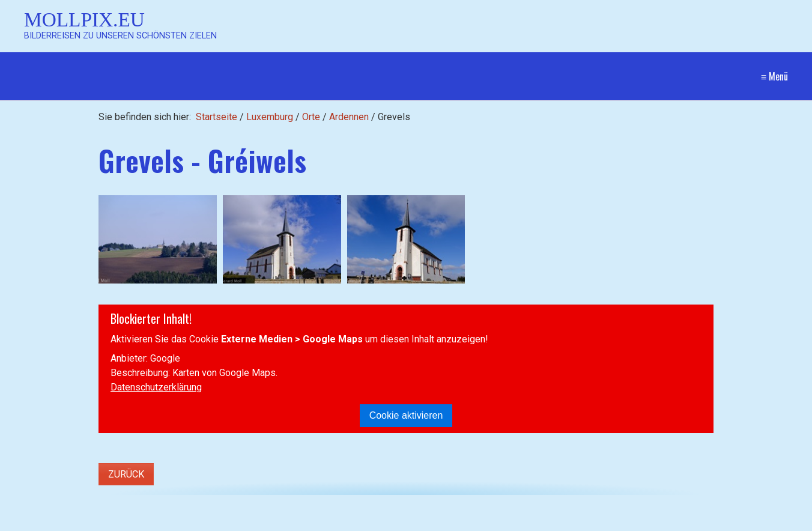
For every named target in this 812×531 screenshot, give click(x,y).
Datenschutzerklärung (156, 387)
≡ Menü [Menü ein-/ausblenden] (774, 76)
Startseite (217, 117)
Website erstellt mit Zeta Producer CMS (704, 522)
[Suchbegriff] (143, 523)
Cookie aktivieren (406, 415)
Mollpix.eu (84, 20)
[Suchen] (256, 523)
